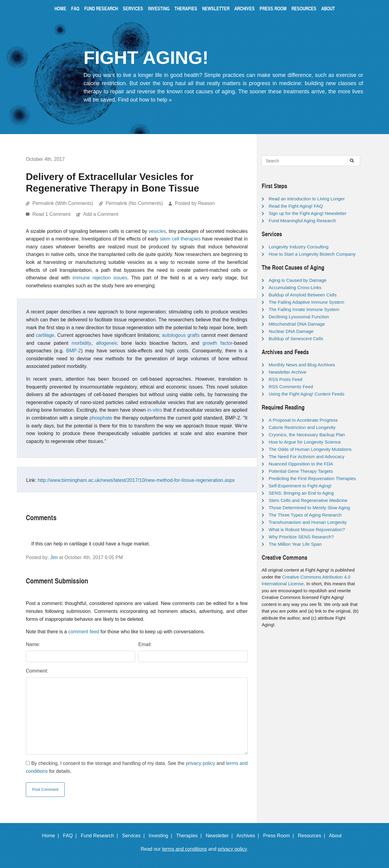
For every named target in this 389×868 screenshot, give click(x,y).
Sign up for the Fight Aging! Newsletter (308, 213)
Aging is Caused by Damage (298, 280)
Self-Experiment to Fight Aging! (300, 486)
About (328, 8)
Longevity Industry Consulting (299, 247)
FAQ (75, 8)
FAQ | (71, 836)
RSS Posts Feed (286, 379)
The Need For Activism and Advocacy (306, 456)
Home (60, 8)
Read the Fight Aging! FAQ (296, 206)
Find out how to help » (145, 100)
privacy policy (200, 763)
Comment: (37, 671)
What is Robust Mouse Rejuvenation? (307, 529)
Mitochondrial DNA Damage (297, 324)
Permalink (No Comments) (134, 203)
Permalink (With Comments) (63, 203)
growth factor (217, 343)
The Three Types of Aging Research (305, 515)
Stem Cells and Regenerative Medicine (308, 500)
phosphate (101, 418)
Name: (33, 644)
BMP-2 (74, 351)
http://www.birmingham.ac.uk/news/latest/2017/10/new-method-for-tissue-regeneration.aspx (136, 480)
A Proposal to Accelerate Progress (303, 420)
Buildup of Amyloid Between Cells (303, 295)
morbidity (82, 343)
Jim (54, 557)
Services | (135, 836)
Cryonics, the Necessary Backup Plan (307, 435)
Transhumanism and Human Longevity (308, 522)
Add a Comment (101, 214)
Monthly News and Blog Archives (302, 365)
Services (133, 8)
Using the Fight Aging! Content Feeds (306, 394)
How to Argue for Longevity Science (305, 442)
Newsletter (216, 8)
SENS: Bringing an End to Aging (301, 493)
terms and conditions (184, 849)
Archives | (249, 836)
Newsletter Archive (287, 372)
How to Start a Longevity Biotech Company (312, 254)
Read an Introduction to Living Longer (307, 199)
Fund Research (101, 8)
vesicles (157, 231)
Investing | (162, 836)
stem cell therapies (180, 239)
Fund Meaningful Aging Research (302, 221)
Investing (159, 8)
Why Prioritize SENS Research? (301, 537)
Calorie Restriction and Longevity (302, 427)
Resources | (313, 836)
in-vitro (155, 410)
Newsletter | (221, 836)
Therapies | (190, 836)
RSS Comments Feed (291, 387)
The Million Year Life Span (295, 544)
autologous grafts (181, 335)
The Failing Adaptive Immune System (306, 302)
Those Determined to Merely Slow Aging (309, 508)
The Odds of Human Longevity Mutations (310, 449)
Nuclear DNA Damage (291, 331)
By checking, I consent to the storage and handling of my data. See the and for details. (137, 767)
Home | (52, 836)
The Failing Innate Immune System (304, 309)
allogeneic (107, 343)
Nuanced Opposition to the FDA (301, 464)
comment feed (84, 632)
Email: (145, 644)
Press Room (273, 8)
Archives (244, 8)
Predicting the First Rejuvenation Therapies (312, 478)
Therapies (186, 8)
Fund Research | (101, 836)
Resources (304, 8)
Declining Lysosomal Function (299, 317)
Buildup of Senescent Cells (296, 339)
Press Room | (280, 836)
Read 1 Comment (52, 214)
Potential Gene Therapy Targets (301, 471)
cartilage (45, 335)
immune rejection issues (100, 278)
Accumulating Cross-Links (295, 287)
